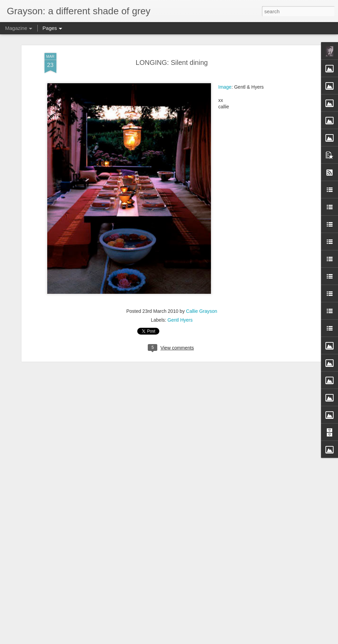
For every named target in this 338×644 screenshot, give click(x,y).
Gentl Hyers (180, 320)
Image (225, 87)
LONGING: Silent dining (172, 62)
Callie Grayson (202, 311)
